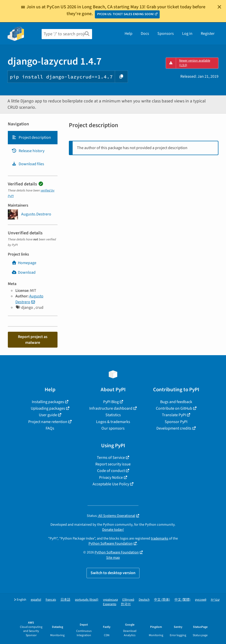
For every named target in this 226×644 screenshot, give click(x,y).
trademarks (160, 538)
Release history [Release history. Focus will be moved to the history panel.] (28, 151)
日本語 (65, 600)
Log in (187, 34)
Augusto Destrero (29, 299)
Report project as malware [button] (33, 340)
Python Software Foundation (111, 543)
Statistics (113, 415)
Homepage (24, 263)
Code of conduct (111, 471)
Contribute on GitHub (174, 408)
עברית (215, 600)
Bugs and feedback (176, 402)
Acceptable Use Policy (111, 484)
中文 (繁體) (182, 600)
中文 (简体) (162, 600)
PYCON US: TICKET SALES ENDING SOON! (125, 14)
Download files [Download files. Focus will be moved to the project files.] (28, 164)
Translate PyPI (174, 415)
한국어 (126, 604)
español (36, 600)
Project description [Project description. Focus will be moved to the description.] (31, 137)
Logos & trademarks (113, 422)
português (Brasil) (87, 600)
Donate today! (113, 530)
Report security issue (113, 464)
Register (208, 34)
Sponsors (166, 34)
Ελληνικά (128, 600)
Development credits (174, 428)
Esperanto (110, 604)
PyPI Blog (111, 402)
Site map (113, 558)
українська (110, 600)
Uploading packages (48, 408)
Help (129, 34)
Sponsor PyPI (176, 422)
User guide (48, 415)
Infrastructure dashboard (111, 408)
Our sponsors (113, 428)
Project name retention (48, 422)
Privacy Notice (111, 478)
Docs (145, 34)
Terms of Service (111, 458)
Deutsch (144, 600)
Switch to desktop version (113, 573)
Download (24, 272)
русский (201, 600)
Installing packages (48, 402)
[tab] (33, 137)
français (51, 600)
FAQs (50, 428)
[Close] (219, 7)
